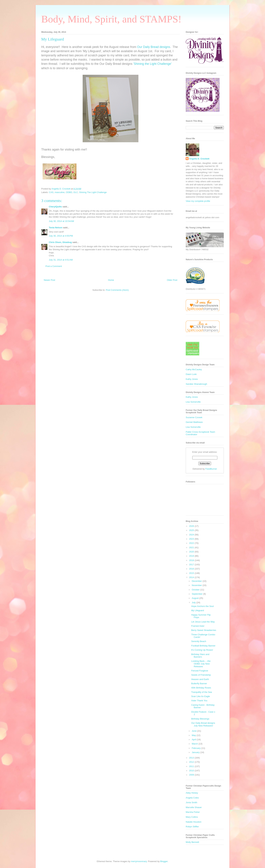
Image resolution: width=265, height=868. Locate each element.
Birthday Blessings (200, 719)
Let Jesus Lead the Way (203, 622)
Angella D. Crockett (199, 159)
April (194, 740)
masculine (60, 192)
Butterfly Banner (199, 683)
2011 (192, 766)
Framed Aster (198, 626)
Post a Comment (54, 266)
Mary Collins (192, 817)
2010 (192, 771)
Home (111, 280)
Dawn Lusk (191, 374)
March (195, 744)
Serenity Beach (199, 641)
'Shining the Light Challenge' (152, 64)
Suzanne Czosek (194, 417)
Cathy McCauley (194, 369)
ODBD (69, 192)
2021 (192, 547)
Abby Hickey (192, 793)
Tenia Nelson (56, 228)
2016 (192, 569)
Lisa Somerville (193, 402)
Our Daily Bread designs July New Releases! (203, 724)
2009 (192, 775)
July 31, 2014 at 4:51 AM (61, 260)
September (197, 594)
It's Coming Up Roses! (202, 650)
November (197, 585)
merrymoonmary (139, 861)
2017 (192, 565)
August (196, 598)
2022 (192, 543)
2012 (192, 762)
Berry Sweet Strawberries (204, 630)
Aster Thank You (199, 701)
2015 (192, 573)
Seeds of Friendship (201, 675)
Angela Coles (192, 798)
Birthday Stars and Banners (200, 656)
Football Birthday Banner (203, 646)
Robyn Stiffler (192, 827)
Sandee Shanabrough (196, 384)
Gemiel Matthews (194, 422)
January (196, 752)
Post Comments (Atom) (117, 290)
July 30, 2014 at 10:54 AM (61, 221)
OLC (76, 192)
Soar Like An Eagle (201, 696)
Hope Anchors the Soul (202, 606)
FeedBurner (211, 469)
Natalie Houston (194, 822)
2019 (192, 556)
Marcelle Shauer (194, 807)
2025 (192, 530)
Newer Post (49, 280)
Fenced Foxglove (200, 671)
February (197, 748)
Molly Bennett (192, 842)
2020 (192, 552)
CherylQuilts (55, 207)
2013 (192, 758)
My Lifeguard (197, 610)
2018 (192, 560)
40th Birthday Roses (201, 688)
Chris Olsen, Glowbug (60, 242)
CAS (51, 192)
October (196, 590)
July (194, 602)
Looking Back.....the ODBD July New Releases (201, 664)
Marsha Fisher (193, 812)
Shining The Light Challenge (93, 192)
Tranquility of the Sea (201, 692)
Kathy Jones (192, 379)
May (194, 735)
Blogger (164, 861)
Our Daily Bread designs (154, 47)
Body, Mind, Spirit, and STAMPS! (111, 19)
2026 (192, 526)
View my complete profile (198, 201)
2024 (192, 535)
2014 (192, 577)
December (197, 581)
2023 (192, 539)
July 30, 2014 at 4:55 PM (61, 236)
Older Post (172, 280)
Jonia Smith (191, 802)
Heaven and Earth (200, 679)
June (195, 731)
